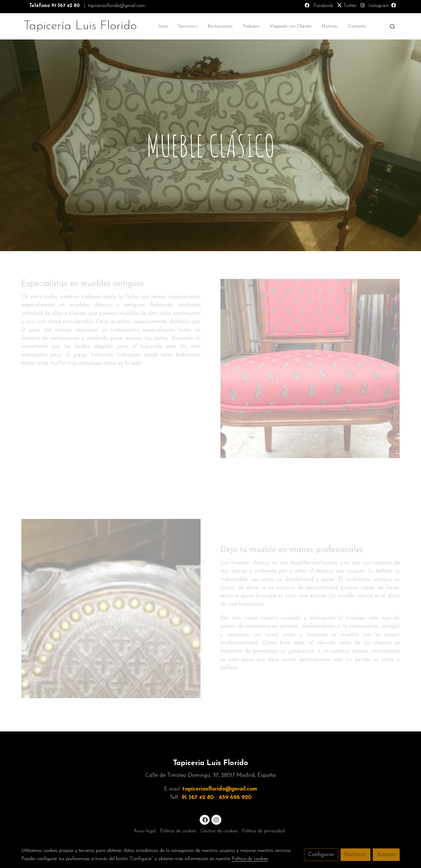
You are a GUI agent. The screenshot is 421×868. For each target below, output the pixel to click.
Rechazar (355, 855)
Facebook (322, 6)
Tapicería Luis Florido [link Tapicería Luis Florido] (80, 26)
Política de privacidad (263, 831)
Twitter (347, 6)
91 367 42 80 (198, 798)
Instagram (378, 6)
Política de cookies (178, 831)
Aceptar (386, 855)
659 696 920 (235, 798)
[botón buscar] (392, 26)
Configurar (321, 855)
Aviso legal (145, 831)
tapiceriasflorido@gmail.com (220, 789)
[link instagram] (216, 819)
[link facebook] (205, 819)
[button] (188, 26)
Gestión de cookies (219, 831)
